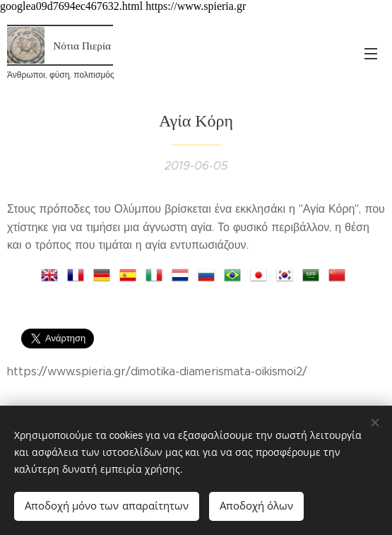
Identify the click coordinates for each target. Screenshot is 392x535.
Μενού (371, 54)
